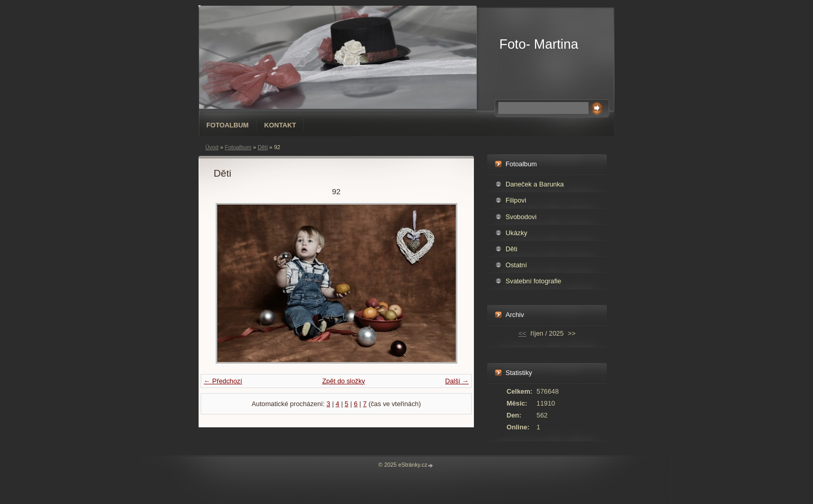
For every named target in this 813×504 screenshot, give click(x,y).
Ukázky (516, 233)
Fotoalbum (228, 125)
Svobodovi (521, 217)
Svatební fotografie (533, 281)
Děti (263, 147)
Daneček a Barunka (535, 184)
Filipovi (516, 200)
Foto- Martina (539, 44)
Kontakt (281, 125)
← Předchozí (223, 381)
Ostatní (516, 265)
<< (522, 333)
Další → (457, 381)
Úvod (212, 147)
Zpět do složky (344, 381)
